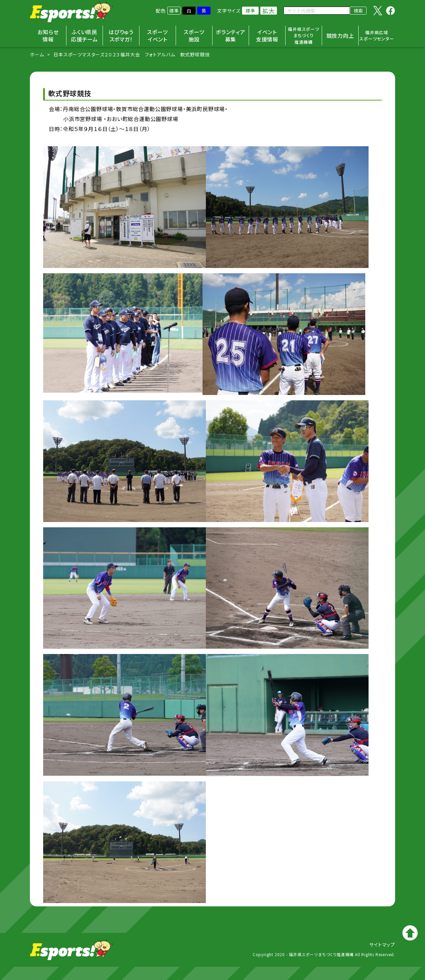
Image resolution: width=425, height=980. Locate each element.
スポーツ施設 (194, 35)
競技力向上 (340, 35)
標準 (174, 11)
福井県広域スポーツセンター (377, 36)
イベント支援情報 (267, 35)
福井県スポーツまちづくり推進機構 (304, 35)
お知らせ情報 (48, 35)
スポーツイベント (157, 35)
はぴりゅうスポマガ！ (121, 35)
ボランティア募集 (231, 35)
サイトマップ (382, 945)
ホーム (37, 54)
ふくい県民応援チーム (85, 35)
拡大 (269, 11)
